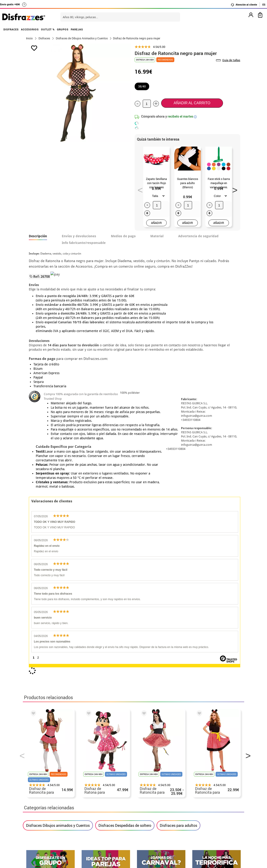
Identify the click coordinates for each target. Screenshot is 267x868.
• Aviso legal (37, 797)
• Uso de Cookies (40, 808)
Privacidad (60, 797)
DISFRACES (11, 29)
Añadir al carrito (192, 103)
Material (157, 236)
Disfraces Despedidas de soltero (125, 613)
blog (233, 729)
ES (264, 4)
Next (233, 189)
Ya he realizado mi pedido (200, 780)
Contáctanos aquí (115, 780)
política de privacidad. (150, 679)
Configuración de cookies (50, 814)
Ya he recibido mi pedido (199, 786)
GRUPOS (63, 29)
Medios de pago (123, 236)
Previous (139, 189)
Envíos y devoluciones (79, 236)
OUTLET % (48, 29)
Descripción (38, 236)
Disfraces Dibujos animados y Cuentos (58, 613)
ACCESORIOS (30, 29)
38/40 (142, 86)
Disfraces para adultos (178, 613)
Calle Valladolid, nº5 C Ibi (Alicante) (197, 809)
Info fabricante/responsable (84, 243)
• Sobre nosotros (40, 786)
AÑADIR (156, 223)
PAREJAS (77, 29)
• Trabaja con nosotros (45, 819)
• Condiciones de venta (45, 791)
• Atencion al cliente (43, 803)
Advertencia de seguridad (198, 236)
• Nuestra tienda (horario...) (49, 775)
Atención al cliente (244, 5)
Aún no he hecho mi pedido (200, 775)
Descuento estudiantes (47, 780)
